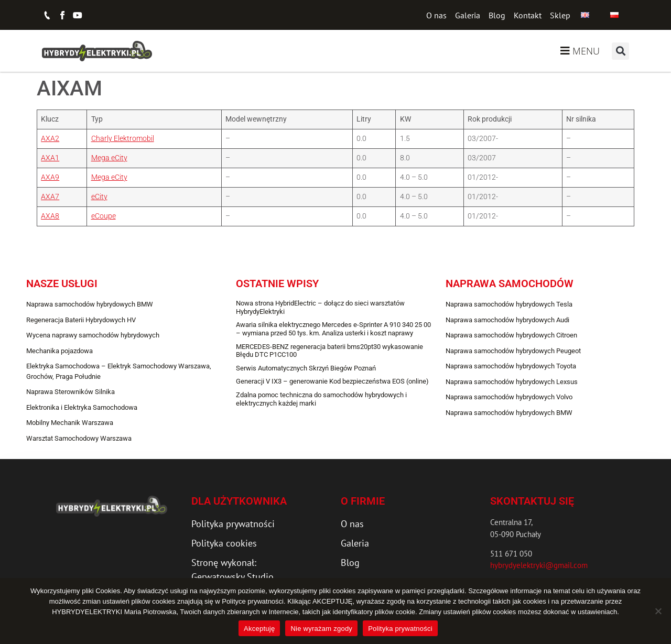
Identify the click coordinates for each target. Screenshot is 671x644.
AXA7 (50, 197)
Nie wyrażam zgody (321, 629)
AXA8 (50, 216)
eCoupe (104, 216)
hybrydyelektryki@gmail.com (539, 565)
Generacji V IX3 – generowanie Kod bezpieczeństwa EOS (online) (332, 381)
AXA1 (50, 158)
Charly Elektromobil (123, 139)
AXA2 (50, 139)
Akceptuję (259, 629)
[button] (620, 51)
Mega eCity (109, 158)
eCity (99, 197)
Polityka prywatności (400, 629)
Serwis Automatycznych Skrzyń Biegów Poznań (306, 368)
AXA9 (50, 177)
